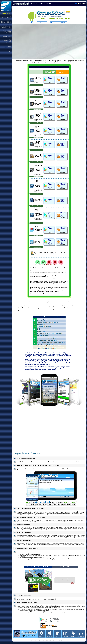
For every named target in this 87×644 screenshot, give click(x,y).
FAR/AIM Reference (7, 29)
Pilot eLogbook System (6, 18)
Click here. (55, 254)
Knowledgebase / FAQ (6, 40)
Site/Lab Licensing (7, 48)
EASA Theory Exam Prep (6, 20)
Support (9, 39)
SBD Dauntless (8, 44)
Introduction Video (42, 23)
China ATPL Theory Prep (6, 21)
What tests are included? (36, 85)
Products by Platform (7, 37)
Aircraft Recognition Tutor (6, 26)
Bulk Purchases (8, 47)
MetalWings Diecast (7, 34)
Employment (8, 43)
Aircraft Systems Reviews (6, 19)
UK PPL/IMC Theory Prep (6, 23)
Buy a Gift (9, 49)
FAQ (32, 23)
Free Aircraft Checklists (6, 33)
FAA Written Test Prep (7, 14)
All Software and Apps (7, 30)
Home (10, 52)
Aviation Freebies (7, 31)
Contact (9, 42)
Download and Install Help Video (59, 23)
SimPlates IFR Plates (7, 28)
